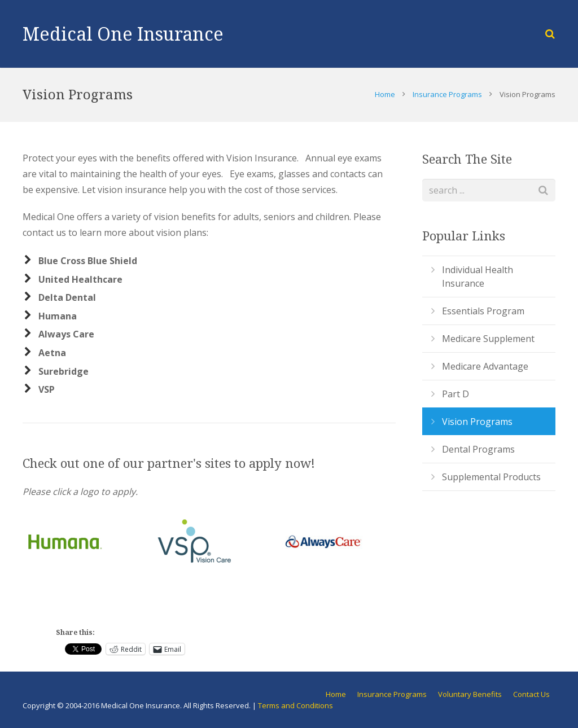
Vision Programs (477, 422)
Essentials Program (483, 311)
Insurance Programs (447, 94)
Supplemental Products (491, 477)
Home (385, 94)
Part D (456, 394)
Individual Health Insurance (478, 277)
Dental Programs (478, 449)
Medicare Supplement (488, 339)
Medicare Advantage (485, 366)
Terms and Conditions (295, 705)
